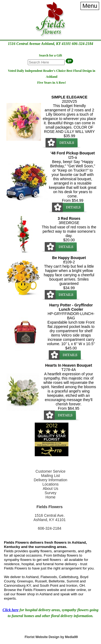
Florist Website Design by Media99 (51, 637)
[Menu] (90, 6)
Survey (51, 493)
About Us (51, 489)
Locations (51, 484)
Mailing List (50, 476)
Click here (11, 610)
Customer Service (50, 471)
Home (50, 497)
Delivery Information (50, 480)
